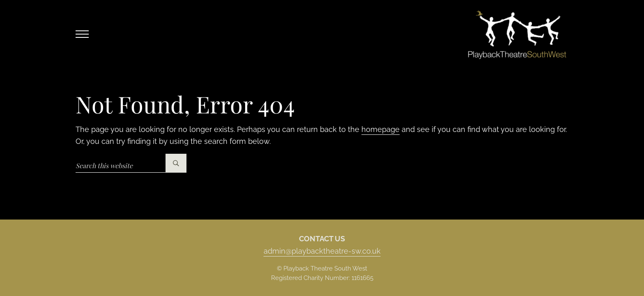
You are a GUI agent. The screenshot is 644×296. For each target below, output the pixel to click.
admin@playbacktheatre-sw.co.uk (322, 251)
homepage (381, 129)
